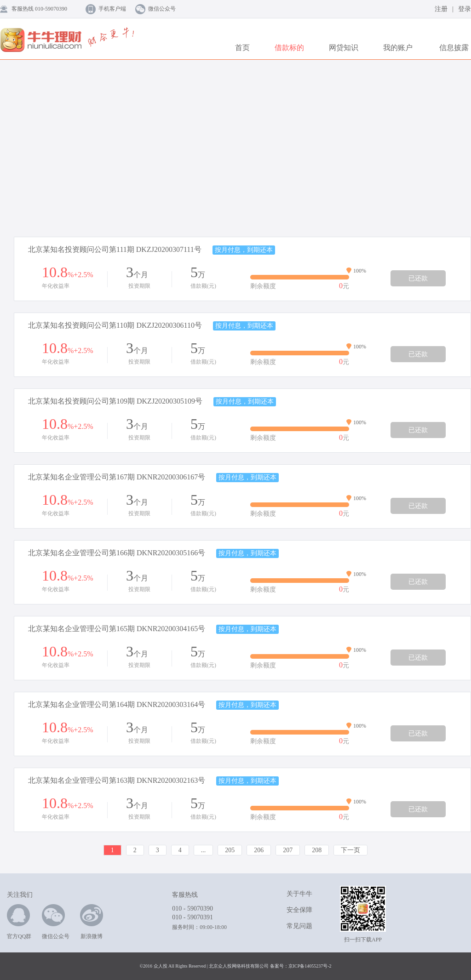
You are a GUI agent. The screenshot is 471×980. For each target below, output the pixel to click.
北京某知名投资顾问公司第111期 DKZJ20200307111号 (115, 249)
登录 (465, 9)
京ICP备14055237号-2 (310, 966)
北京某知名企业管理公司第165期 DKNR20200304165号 (117, 629)
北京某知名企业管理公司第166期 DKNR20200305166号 (117, 553)
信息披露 (454, 48)
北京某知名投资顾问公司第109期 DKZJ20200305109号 (115, 401)
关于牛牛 (299, 894)
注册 (441, 9)
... (204, 850)
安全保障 (299, 910)
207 (288, 850)
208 (317, 850)
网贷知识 (344, 48)
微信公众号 (162, 9)
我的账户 (398, 48)
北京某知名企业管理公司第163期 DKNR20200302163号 (117, 780)
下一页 (350, 850)
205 (230, 850)
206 (259, 850)
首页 (242, 48)
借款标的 (289, 48)
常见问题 (299, 926)
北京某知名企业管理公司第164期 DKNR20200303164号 (117, 704)
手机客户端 (112, 9)
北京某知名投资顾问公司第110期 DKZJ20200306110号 (115, 325)
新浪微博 (92, 922)
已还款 (418, 278)
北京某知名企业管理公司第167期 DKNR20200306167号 (117, 477)
